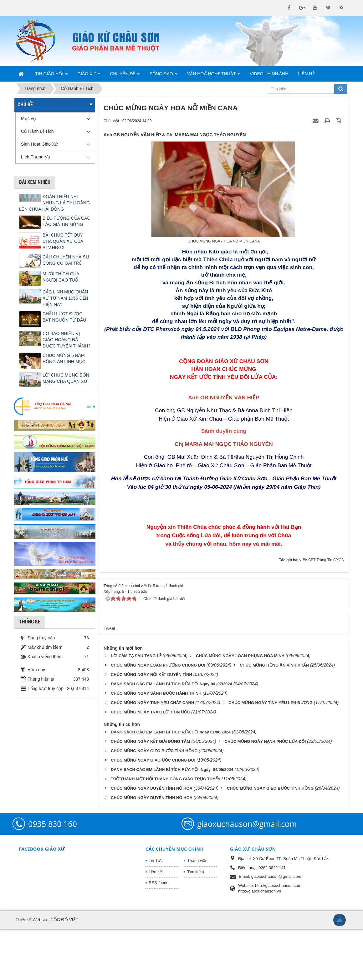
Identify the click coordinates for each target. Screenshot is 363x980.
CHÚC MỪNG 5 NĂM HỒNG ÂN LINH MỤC (64, 358)
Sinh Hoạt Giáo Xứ (39, 144)
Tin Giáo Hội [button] (51, 76)
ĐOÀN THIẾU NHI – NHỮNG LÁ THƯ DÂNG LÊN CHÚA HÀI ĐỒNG (54, 203)
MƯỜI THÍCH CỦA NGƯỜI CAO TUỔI (61, 277)
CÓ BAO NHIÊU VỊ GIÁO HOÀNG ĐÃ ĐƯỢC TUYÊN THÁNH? (66, 340)
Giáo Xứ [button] (89, 76)
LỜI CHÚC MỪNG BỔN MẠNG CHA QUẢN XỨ (66, 378)
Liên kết (156, 922)
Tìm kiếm (195, 922)
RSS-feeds (158, 934)
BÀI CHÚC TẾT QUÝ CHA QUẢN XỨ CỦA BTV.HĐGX (63, 241)
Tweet (109, 679)
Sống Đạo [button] (163, 76)
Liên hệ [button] (306, 74)
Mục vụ (28, 118)
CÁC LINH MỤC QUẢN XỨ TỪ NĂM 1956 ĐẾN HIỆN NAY (65, 298)
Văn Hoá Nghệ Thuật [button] (214, 76)
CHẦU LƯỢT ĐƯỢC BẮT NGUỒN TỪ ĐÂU (64, 317)
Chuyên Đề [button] (125, 76)
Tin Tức (156, 911)
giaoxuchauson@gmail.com (247, 874)
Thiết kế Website (32, 970)
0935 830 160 (53, 874)
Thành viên (197, 911)
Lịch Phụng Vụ (36, 157)
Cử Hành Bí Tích (37, 131)
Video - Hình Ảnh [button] (269, 74)
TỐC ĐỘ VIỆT (64, 970)
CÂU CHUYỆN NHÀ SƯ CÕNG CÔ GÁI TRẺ (66, 260)
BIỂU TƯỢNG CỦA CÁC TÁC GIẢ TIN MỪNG (66, 221)
